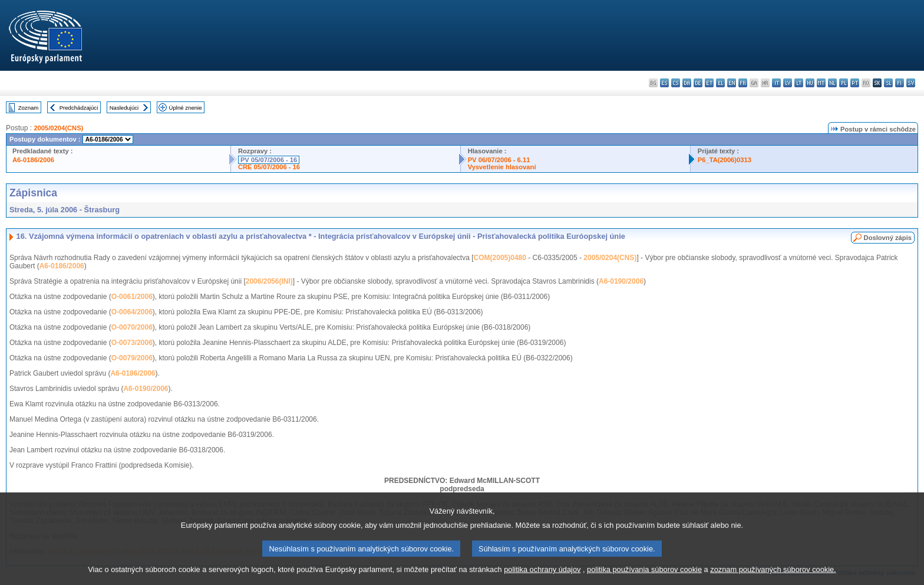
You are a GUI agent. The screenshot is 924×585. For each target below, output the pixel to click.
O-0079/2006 (132, 358)
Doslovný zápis (888, 238)
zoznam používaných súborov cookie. (773, 576)
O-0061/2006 (132, 297)
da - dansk (687, 83)
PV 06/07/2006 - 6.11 (499, 160)
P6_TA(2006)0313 (725, 160)
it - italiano (776, 83)
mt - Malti (821, 83)
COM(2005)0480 (500, 258)
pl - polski (844, 83)
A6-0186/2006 (33, 160)
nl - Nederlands (832, 83)
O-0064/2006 (132, 312)
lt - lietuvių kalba (799, 83)
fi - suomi (900, 83)
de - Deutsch (698, 83)
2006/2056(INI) (269, 281)
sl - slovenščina (888, 83)
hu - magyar (810, 83)
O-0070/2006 (132, 327)
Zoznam (29, 108)
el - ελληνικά (720, 83)
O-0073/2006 (132, 343)
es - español (664, 83)
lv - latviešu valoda (788, 83)
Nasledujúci (124, 108)
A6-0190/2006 (621, 281)
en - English (732, 83)
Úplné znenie (186, 108)
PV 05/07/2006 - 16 (269, 160)
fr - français (743, 83)
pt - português (855, 83)
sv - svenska (911, 83)
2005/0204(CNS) (58, 128)
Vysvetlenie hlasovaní (502, 167)
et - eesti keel (709, 83)
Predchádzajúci (79, 108)
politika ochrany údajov (542, 576)
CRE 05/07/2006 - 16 (269, 167)
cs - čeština (676, 83)
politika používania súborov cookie (644, 576)
